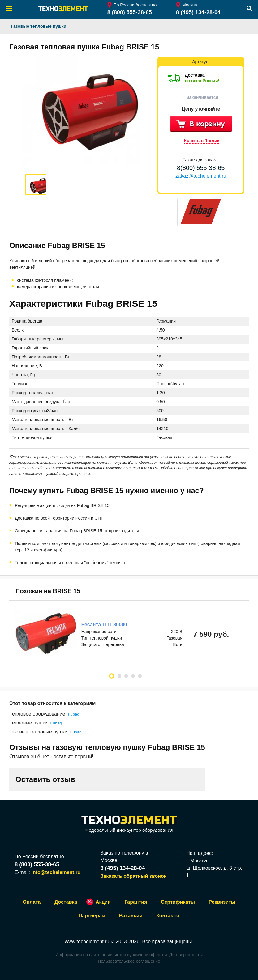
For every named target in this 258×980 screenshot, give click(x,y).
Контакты (168, 916)
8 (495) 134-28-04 (198, 12)
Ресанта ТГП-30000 (104, 625)
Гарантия (136, 902)
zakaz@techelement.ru (201, 176)
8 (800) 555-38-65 (130, 12)
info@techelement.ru (56, 872)
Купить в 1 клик (202, 141)
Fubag (74, 714)
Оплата (32, 902)
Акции (103, 902)
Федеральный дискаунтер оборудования (129, 824)
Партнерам (92, 916)
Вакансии (131, 916)
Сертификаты (178, 902)
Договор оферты (186, 955)
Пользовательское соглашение (129, 961)
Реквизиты (222, 902)
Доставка (66, 902)
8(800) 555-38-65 (201, 168)
